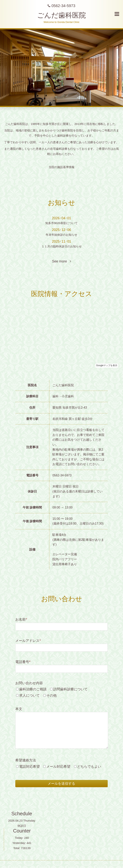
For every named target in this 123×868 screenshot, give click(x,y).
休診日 (22, 826)
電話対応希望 (29, 767)
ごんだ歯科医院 (61, 15)
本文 (19, 709)
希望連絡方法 (26, 760)
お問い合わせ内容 (29, 683)
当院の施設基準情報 (61, 167)
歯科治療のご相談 (33, 689)
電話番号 (23, 662)
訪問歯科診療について (70, 689)
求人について (29, 696)
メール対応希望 (58, 767)
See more (61, 261)
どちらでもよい (89, 767)
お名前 (21, 619)
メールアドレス (28, 641)
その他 (51, 696)
